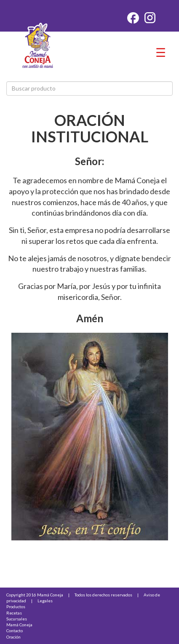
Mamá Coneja (19, 625)
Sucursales (17, 619)
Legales (45, 601)
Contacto (15, 631)
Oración (13, 637)
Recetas (14, 613)
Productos (16, 607)
